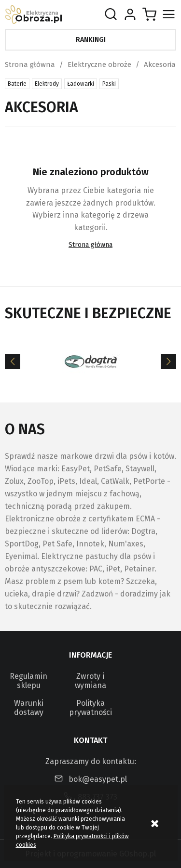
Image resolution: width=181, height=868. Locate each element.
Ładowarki (81, 84)
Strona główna (30, 65)
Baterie (17, 84)
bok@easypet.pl (98, 779)
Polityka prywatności (90, 708)
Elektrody (47, 84)
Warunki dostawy (29, 708)
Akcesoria (160, 65)
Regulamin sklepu (28, 681)
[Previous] (13, 362)
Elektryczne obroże (99, 65)
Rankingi (91, 40)
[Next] (168, 362)
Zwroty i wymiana (90, 681)
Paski (109, 84)
